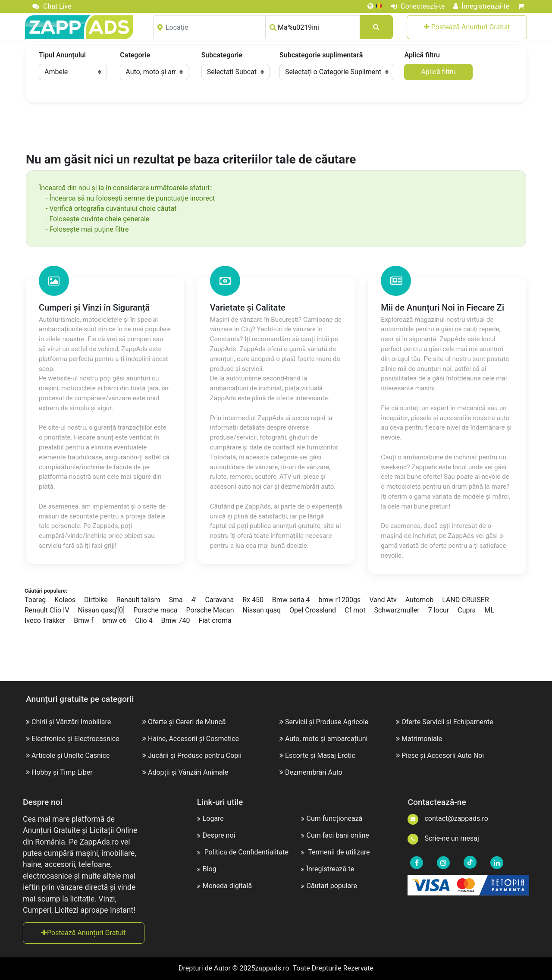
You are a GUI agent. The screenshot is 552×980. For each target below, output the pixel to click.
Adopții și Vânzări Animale (188, 772)
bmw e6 (114, 620)
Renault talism (138, 600)
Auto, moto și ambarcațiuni (326, 739)
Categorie (135, 55)
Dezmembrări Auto (314, 772)
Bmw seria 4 (291, 600)
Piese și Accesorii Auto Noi (443, 755)
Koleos (65, 600)
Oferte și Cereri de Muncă (187, 722)
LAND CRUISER (466, 600)
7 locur (439, 610)
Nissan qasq (262, 610)
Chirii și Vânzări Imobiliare (71, 722)
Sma (176, 600)
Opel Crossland (313, 610)
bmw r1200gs (340, 600)
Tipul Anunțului (62, 55)
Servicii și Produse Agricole (327, 722)
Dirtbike (96, 600)
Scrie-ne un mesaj (443, 838)
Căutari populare (329, 886)
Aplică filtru (422, 55)
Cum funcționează (332, 818)
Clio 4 (144, 620)
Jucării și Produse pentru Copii (195, 755)
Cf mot (355, 610)
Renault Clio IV (47, 610)
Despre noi (216, 835)
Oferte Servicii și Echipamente (447, 722)
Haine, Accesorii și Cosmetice (193, 739)
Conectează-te (418, 6)
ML (489, 610)
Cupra (467, 610)
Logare (210, 818)
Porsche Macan (210, 610)
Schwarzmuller (397, 610)
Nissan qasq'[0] (102, 610)
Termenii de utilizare (336, 852)
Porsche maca (155, 610)
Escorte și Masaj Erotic (320, 755)
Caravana (219, 600)
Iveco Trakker (45, 620)
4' (194, 600)
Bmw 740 (176, 620)
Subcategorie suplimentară (321, 55)
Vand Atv (383, 600)
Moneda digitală (224, 886)
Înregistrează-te (481, 6)
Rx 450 (253, 600)
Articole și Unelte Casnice (71, 755)
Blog (207, 869)
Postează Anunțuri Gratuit (467, 27)
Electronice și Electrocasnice (75, 739)
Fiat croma (215, 620)
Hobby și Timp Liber (62, 772)
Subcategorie (222, 55)
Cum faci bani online (335, 835)
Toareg (35, 600)
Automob (420, 600)
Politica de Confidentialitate (243, 852)
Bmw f (84, 620)
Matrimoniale (422, 739)
